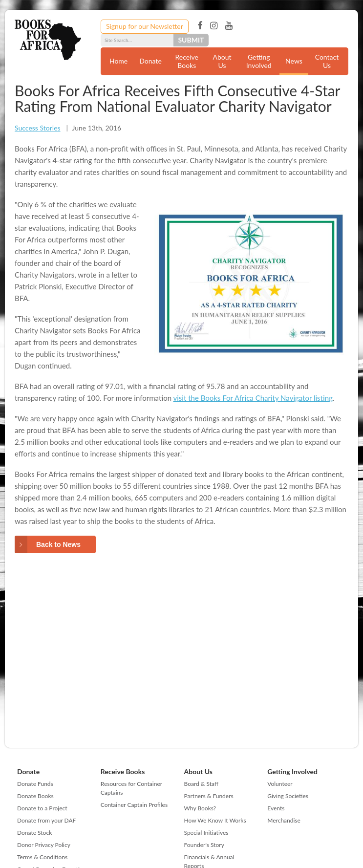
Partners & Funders (209, 796)
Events (276, 808)
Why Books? (200, 808)
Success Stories (38, 128)
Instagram (214, 26)
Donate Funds (35, 784)
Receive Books (187, 61)
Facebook (200, 26)
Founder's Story (204, 845)
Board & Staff (201, 784)
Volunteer (280, 784)
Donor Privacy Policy (44, 845)
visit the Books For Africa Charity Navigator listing (253, 398)
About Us (222, 61)
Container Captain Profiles (134, 805)
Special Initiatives (206, 833)
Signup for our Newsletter (145, 26)
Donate (150, 61)
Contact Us (327, 61)
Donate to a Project (42, 808)
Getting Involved (259, 61)
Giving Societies (288, 796)
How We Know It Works (215, 820)
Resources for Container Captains (131, 788)
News (294, 61)
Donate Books (35, 796)
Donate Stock (34, 833)
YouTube (229, 26)
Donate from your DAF (46, 820)
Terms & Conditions (42, 857)
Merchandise (284, 820)
